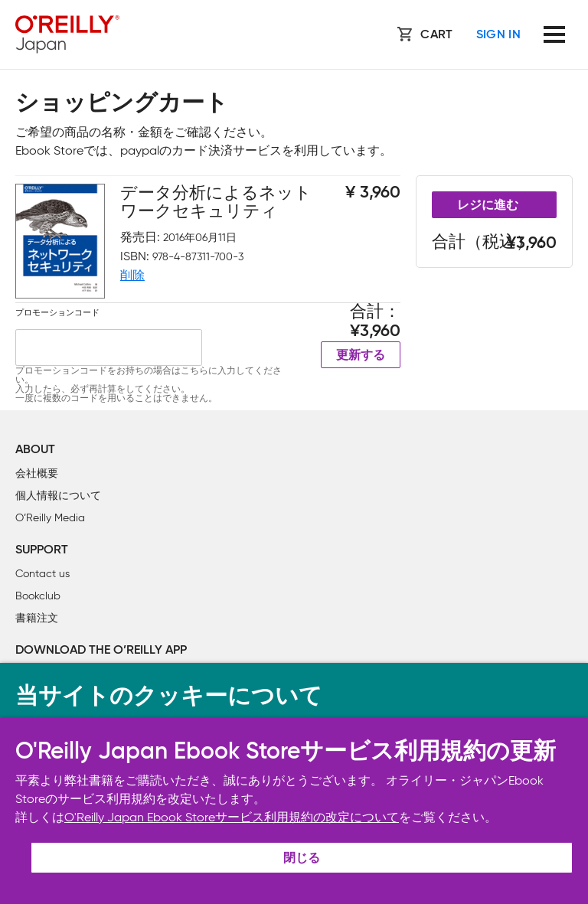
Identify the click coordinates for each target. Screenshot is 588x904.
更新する (361, 356)
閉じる (302, 859)
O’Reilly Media (50, 518)
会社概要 (37, 473)
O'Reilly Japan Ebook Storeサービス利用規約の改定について (232, 817)
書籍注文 (37, 618)
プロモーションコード (57, 312)
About (35, 450)
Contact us (42, 574)
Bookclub (38, 596)
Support (42, 550)
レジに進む (488, 206)
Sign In (498, 35)
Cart (436, 35)
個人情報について (58, 496)
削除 (132, 275)
